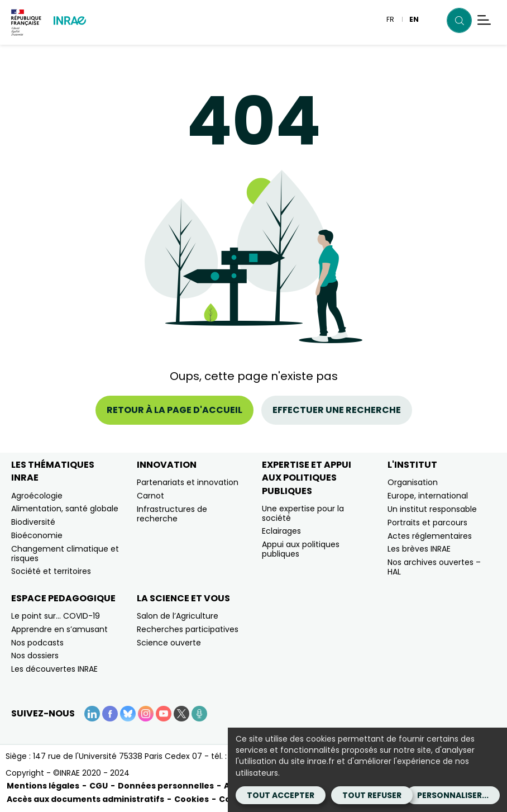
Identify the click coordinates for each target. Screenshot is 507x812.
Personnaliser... (453, 795)
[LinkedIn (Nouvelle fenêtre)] (92, 714)
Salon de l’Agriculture (178, 616)
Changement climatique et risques (65, 554)
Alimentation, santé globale (65, 509)
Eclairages (281, 531)
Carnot (150, 496)
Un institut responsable (432, 509)
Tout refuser (372, 795)
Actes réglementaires (430, 536)
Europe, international (428, 496)
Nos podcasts (37, 643)
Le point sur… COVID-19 (56, 616)
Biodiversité (33, 522)
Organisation (413, 482)
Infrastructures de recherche (172, 514)
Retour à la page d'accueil (174, 410)
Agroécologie (37, 496)
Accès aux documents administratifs (85, 799)
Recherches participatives (188, 629)
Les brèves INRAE (419, 549)
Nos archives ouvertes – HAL (434, 567)
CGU (99, 786)
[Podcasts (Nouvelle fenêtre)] (199, 714)
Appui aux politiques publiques (301, 549)
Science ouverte (169, 643)
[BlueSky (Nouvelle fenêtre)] (128, 714)
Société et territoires (51, 571)
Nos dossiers (35, 656)
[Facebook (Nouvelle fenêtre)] (110, 714)
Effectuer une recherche (337, 410)
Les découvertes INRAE (54, 669)
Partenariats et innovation (188, 482)
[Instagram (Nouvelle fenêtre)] (146, 714)
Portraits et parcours (427, 523)
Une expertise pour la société (303, 513)
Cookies (192, 799)
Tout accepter (281, 795)
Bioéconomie (37, 535)
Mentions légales (43, 786)
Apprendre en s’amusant (59, 629)
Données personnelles (166, 786)
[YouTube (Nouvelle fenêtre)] (164, 714)
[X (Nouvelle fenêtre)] (181, 714)
